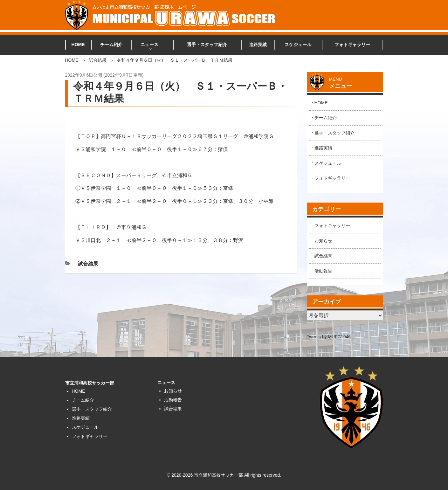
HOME (78, 45)
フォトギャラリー (352, 45)
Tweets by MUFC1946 (329, 337)
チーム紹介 (111, 45)
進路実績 (258, 45)
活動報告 (323, 271)
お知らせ (323, 241)
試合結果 (98, 60)
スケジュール (298, 45)
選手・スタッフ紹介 (207, 45)
